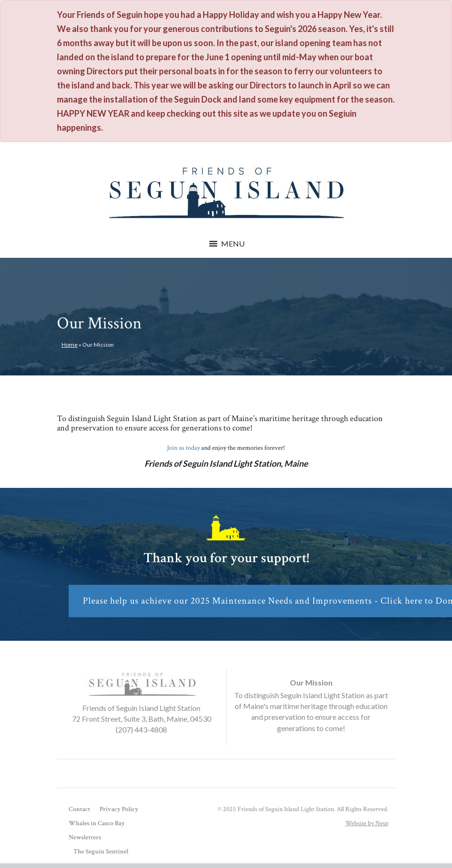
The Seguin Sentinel (101, 852)
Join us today (183, 448)
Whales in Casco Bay (97, 823)
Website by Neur (367, 823)
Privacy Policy (119, 809)
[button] (233, 244)
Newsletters (85, 837)
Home (70, 345)
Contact (79, 809)
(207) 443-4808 (141, 729)
